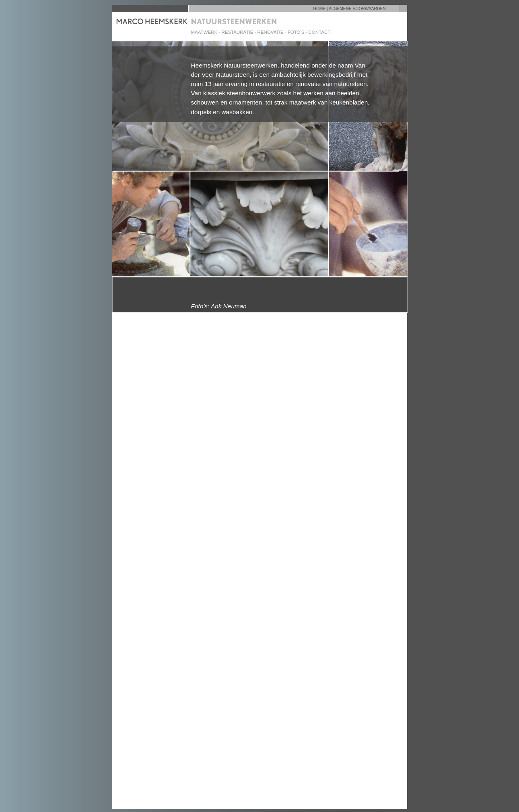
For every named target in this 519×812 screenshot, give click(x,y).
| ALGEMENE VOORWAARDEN (356, 9)
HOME (320, 9)
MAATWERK (204, 32)
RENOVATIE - (273, 32)
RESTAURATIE (237, 32)
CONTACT (320, 32)
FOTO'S (296, 32)
